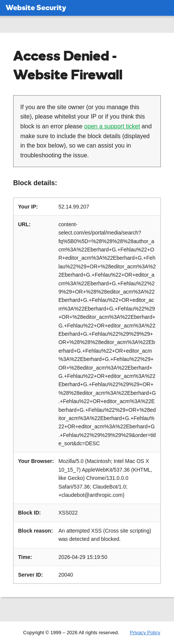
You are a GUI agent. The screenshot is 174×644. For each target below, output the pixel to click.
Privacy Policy (145, 633)
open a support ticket (112, 126)
